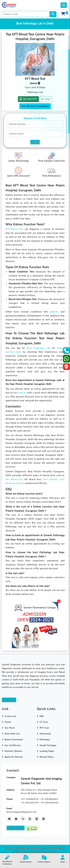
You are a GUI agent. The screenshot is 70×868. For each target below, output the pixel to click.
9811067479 (28, 99)
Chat (46, 99)
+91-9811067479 (30, 803)
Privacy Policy (36, 848)
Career (8, 722)
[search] (53, 14)
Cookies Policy (55, 848)
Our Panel (10, 728)
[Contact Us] (67, 352)
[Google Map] (66, 368)
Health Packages (48, 745)
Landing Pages (47, 751)
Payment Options (13, 751)
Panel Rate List (12, 734)
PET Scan (44, 728)
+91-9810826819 (49, 799)
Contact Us (9, 700)
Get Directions (16, 828)
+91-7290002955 (30, 799)
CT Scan (44, 722)
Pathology (45, 740)
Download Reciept (47, 852)
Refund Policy (47, 757)
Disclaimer (19, 852)
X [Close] (59, 601)
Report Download (14, 740)
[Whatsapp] (67, 360)
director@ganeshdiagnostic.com (22, 812)
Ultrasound (45, 734)
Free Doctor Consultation (35, 106)
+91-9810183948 (49, 803)
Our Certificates (13, 745)
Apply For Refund (14, 757)
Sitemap (31, 852)
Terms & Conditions (16, 848)
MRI (42, 716)
